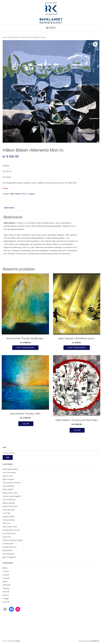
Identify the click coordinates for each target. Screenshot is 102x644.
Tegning (6, 588)
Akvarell (6, 592)
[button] (95, 44)
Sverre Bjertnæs (9, 499)
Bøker (5, 568)
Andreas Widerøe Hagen (13, 540)
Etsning (6, 595)
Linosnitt (6, 602)
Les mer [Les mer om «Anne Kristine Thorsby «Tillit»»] (26, 424)
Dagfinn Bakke (9, 516)
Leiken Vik (7, 537)
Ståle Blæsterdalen (10, 469)
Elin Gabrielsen (9, 554)
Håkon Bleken (14, 37)
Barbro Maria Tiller (10, 493)
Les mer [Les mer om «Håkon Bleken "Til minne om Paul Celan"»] (77, 430)
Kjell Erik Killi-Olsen (10, 506)
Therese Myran (9, 520)
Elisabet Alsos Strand (11, 530)
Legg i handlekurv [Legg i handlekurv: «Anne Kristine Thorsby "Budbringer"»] (25, 348)
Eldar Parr (7, 523)
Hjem (5, 37)
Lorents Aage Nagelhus (12, 496)
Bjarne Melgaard (9, 557)
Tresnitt (6, 571)
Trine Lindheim (9, 486)
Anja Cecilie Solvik (10, 527)
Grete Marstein (9, 510)
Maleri (5, 581)
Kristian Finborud (9, 547)
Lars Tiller (7, 513)
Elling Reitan (8, 550)
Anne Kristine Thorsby (12, 483)
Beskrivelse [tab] (9, 208)
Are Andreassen (9, 533)
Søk (8, 458)
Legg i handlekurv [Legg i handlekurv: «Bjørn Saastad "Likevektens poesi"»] (77, 348)
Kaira (18, 641)
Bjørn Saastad (8, 479)
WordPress (96, 641)
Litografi (31, 194)
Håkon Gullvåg (9, 503)
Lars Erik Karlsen (9, 472)
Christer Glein (8, 543)
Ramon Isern (8, 476)
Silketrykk (7, 585)
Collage (6, 598)
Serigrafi (6, 578)
